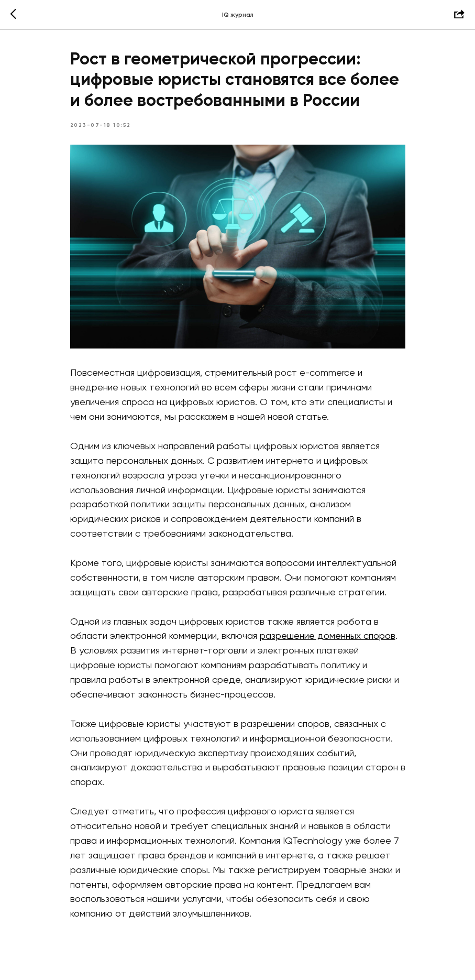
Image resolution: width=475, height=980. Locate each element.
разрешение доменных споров (328, 636)
